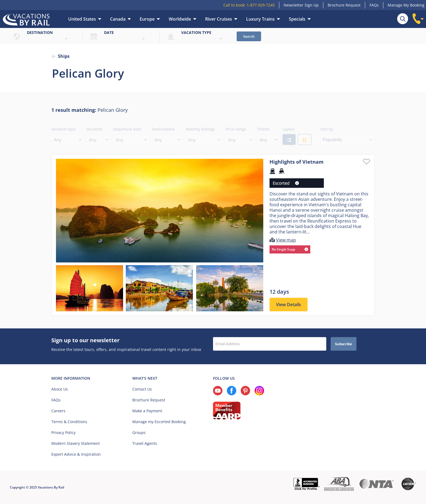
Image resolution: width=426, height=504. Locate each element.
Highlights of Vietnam (297, 162)
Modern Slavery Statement (76, 443)
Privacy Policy (63, 432)
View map (286, 240)
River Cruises (219, 19)
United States (82, 19)
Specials (297, 19)
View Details (289, 305)
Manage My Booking (406, 5)
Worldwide (180, 19)
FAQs (374, 5)
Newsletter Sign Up (301, 5)
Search (249, 36)
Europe (147, 19)
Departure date (127, 129)
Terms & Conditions (69, 422)
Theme (263, 129)
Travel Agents (145, 443)
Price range (236, 129)
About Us (60, 389)
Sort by (327, 129)
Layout (289, 129)
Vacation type (196, 32)
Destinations (163, 129)
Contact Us (142, 389)
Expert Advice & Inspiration (76, 454)
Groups (139, 432)
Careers (58, 411)
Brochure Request (344, 5)
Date (109, 32)
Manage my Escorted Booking (159, 422)
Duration (94, 129)
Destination (40, 32)
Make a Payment (147, 411)
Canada (118, 19)
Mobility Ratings (200, 129)
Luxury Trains (260, 19)
